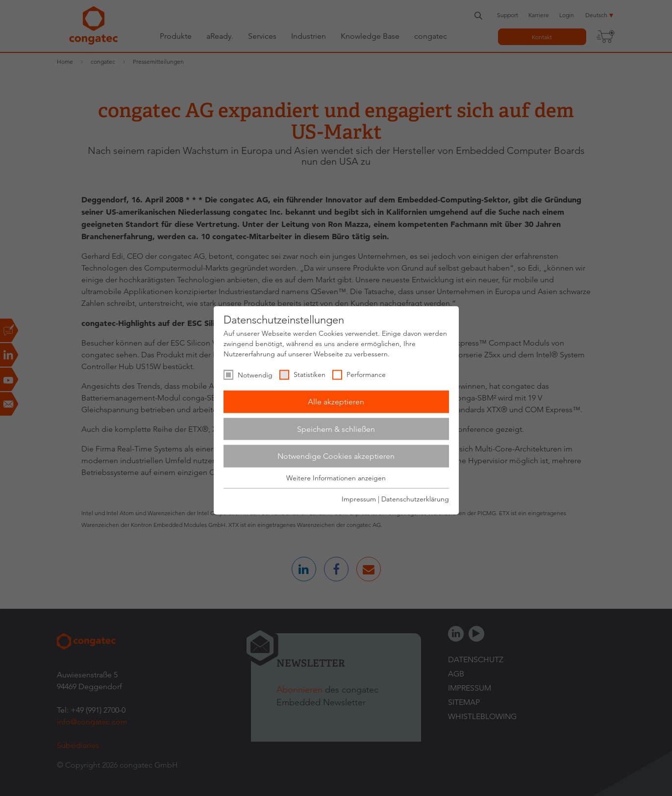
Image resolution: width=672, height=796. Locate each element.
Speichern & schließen (336, 429)
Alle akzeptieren (336, 402)
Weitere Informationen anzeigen (336, 478)
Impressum (359, 499)
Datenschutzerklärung (415, 499)
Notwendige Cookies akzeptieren (336, 456)
